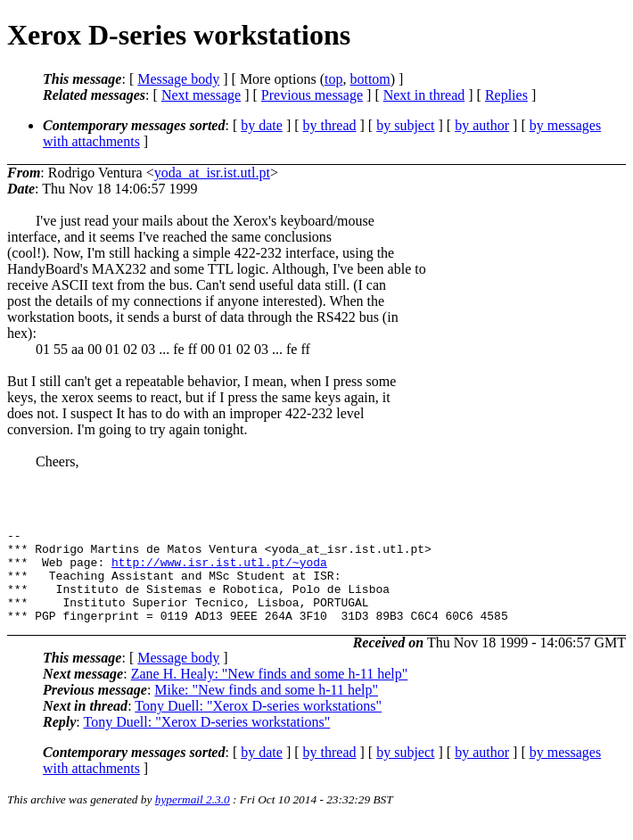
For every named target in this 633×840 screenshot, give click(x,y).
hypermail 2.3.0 (193, 818)
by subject (405, 125)
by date (262, 125)
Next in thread (424, 95)
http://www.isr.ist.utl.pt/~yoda (219, 570)
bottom (370, 79)
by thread (330, 125)
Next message (201, 95)
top (333, 79)
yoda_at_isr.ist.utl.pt (212, 173)
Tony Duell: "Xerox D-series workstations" (258, 725)
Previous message (312, 95)
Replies (506, 95)
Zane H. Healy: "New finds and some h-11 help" (270, 692)
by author (482, 125)
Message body (178, 79)
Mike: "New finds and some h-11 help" (266, 708)
